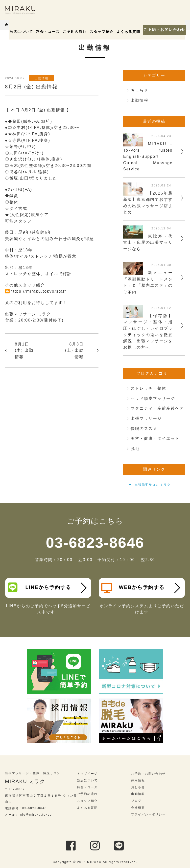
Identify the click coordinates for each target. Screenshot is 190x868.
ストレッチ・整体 (148, 388)
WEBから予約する (133, 588)
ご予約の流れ (74, 32)
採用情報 (138, 780)
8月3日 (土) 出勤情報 (74, 350)
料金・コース (47, 32)
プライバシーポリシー (148, 814)
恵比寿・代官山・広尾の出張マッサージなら (148, 242)
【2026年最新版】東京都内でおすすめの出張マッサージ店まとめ (148, 203)
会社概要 (138, 808)
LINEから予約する (39, 587)
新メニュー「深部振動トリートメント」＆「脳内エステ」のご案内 (148, 282)
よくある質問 (126, 32)
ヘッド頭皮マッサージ (153, 398)
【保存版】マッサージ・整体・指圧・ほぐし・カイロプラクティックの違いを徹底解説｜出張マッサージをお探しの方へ (148, 332)
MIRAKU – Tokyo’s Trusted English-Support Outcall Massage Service (148, 156)
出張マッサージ (146, 418)
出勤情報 (42, 78)
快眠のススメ (144, 429)
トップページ (87, 774)
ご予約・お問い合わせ (163, 30)
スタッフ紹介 (100, 32)
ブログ (136, 801)
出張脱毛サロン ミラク (153, 485)
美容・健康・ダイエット (155, 438)
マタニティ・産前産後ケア (157, 408)
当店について (21, 32)
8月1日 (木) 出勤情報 (24, 350)
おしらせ (140, 90)
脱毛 (135, 449)
